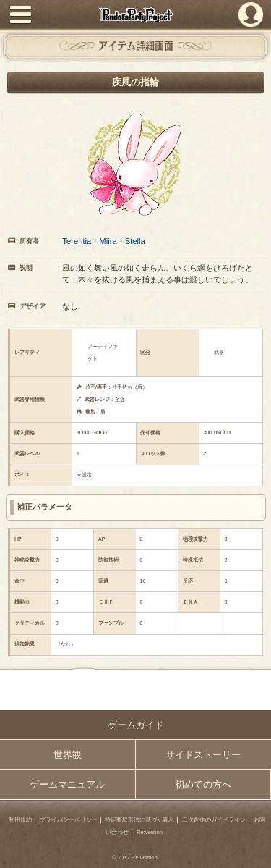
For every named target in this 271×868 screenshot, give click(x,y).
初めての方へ (203, 784)
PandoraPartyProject (135, 15)
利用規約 (20, 820)
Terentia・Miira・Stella (104, 241)
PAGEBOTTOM (255, 851)
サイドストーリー (203, 755)
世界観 (68, 755)
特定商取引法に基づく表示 (139, 820)
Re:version (150, 832)
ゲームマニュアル (67, 784)
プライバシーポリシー (69, 820)
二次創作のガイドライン (214, 820)
